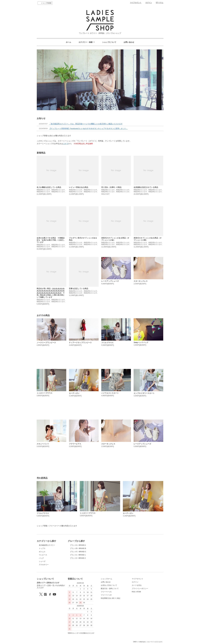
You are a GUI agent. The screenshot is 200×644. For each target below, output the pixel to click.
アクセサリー (44, 565)
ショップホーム (107, 579)
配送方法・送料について (110, 588)
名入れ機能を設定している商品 (49, 187)
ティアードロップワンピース (80, 343)
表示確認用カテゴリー (47, 545)
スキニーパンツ (43, 444)
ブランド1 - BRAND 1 (78, 555)
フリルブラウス (107, 343)
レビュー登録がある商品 (79, 187)
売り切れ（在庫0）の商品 (111, 187)
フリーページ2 (106, 595)
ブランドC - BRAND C (78, 552)
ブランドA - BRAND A (78, 545)
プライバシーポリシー (140, 588)
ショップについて (109, 42)
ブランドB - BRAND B (78, 548)
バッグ (41, 558)
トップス (42, 548)
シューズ (42, 561)
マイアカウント (136, 3)
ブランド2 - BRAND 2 (78, 558)
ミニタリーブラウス (45, 393)
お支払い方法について (109, 585)
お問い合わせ (129, 42)
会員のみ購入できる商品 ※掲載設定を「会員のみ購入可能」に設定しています (51, 240)
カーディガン (74, 393)
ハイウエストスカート (110, 393)
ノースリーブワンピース (46, 343)
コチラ (66, 144)
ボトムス (42, 552)
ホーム (68, 42)
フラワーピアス (75, 444)
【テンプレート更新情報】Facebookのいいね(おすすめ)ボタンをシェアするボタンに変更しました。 (88, 128)
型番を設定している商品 (79, 289)
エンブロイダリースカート (144, 393)
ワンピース (43, 555)
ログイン (149, 3)
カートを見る (137, 585)
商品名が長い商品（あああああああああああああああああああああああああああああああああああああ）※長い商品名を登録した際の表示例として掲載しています (51, 293)
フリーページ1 (106, 592)
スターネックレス (141, 281)
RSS (134, 592)
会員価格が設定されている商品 (146, 187)
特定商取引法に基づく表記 (111, 598)
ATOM (139, 592)
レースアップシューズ (110, 281)
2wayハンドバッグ (141, 342)
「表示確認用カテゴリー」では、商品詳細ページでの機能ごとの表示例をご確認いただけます (86, 124)
